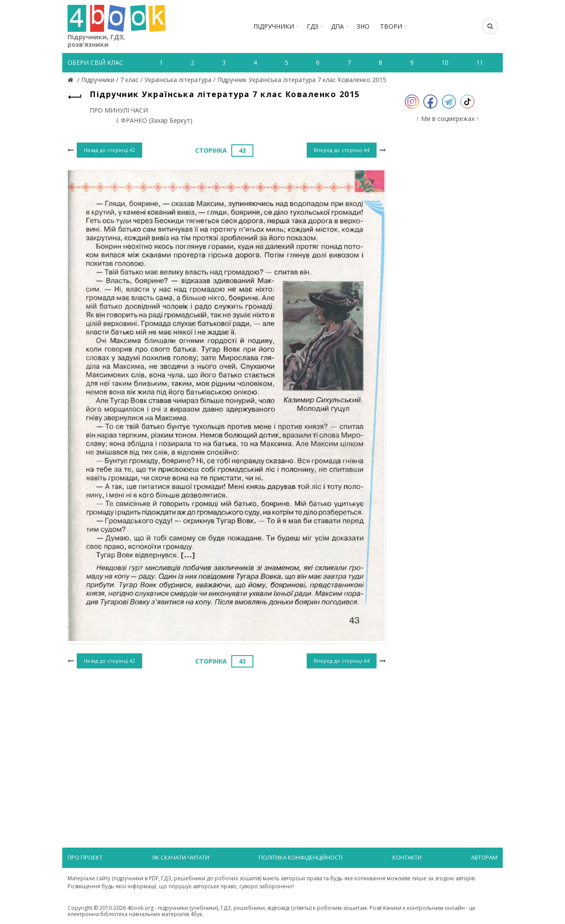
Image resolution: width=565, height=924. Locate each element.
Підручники (274, 26)
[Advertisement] (227, 743)
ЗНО (363, 26)
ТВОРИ (391, 26)
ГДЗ (313, 26)
